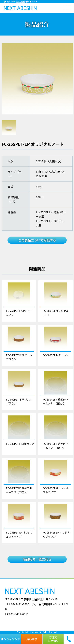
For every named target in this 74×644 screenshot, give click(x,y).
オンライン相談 (10, 639)
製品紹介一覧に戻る (37, 559)
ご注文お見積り (53, 639)
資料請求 (32, 639)
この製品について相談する (37, 240)
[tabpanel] (37, 79)
